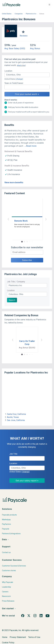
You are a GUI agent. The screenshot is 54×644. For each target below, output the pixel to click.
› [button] (46, 219)
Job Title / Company (16, 282)
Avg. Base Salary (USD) (15, 48)
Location (11, 290)
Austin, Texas (13, 417)
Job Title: (14, 454)
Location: (8, 71)
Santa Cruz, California (16, 414)
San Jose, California (16, 420)
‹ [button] (8, 219)
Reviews (24, 36)
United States (7, 14)
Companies (19, 14)
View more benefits (14, 182)
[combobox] (27, 75)
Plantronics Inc (31, 14)
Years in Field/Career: (14, 83)
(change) (19, 79)
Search (12, 300)
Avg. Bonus (35, 48)
